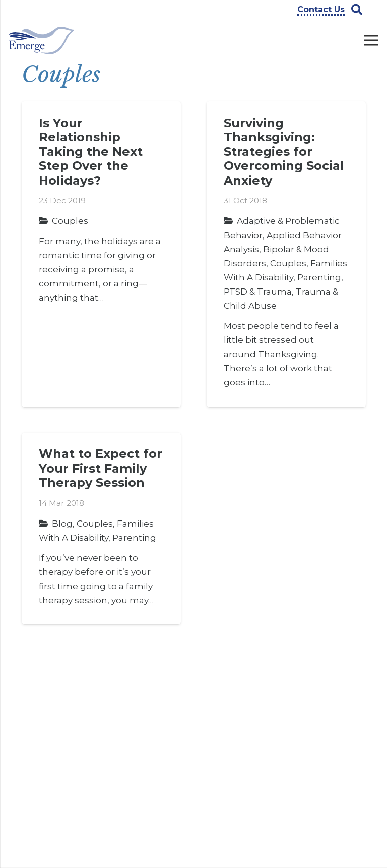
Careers (127, 716)
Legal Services (232, 768)
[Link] (42, 41)
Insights (128, 747)
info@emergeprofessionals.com (85, 826)
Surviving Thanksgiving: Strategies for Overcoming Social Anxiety (284, 152)
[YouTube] (337, 718)
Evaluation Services (225, 749)
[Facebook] (308, 718)
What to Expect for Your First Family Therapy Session (101, 468)
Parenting (319, 277)
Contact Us (134, 731)
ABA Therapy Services (229, 704)
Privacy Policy (138, 763)
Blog (62, 524)
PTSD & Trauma (258, 292)
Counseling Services (226, 726)
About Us (130, 700)
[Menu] (371, 40)
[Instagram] (308, 747)
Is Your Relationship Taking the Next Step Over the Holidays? (91, 152)
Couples (70, 221)
